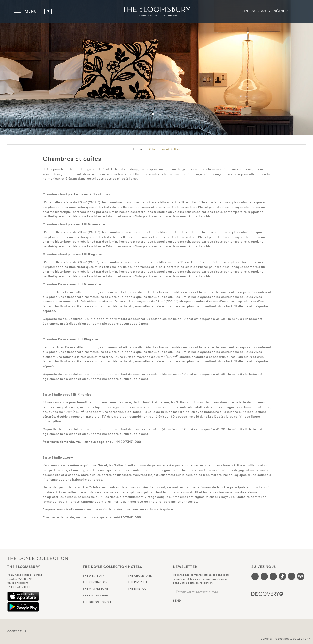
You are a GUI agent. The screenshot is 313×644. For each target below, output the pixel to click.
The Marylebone (95, 589)
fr (48, 11)
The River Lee (138, 582)
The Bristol (137, 589)
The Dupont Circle (97, 602)
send (177, 601)
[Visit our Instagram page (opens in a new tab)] (273, 576)
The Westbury (94, 576)
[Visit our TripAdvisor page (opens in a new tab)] (301, 576)
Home (138, 149)
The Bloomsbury (156, 11)
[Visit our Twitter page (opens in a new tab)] (264, 576)
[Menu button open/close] (17, 11)
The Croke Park (140, 576)
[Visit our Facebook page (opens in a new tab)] (255, 576)
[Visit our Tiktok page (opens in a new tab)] (282, 576)
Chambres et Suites (165, 149)
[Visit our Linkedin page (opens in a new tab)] (291, 576)
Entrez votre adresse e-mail (197, 592)
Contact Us (17, 631)
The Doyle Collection (38, 558)
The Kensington (95, 582)
